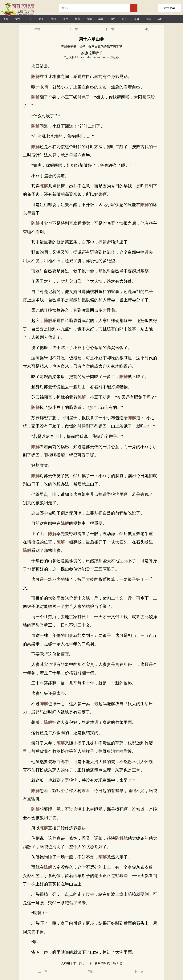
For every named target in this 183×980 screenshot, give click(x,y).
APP (161, 19)
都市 (77, 19)
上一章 (73, 29)
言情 (89, 19)
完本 (149, 19)
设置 (37, 29)
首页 (6, 19)
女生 (18, 19)
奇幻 (42, 19)
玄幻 (30, 19)
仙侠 (65, 19)
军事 (101, 19)
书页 (146, 29)
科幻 (125, 19)
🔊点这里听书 (91, 53)
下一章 (110, 29)
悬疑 (137, 19)
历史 (113, 19)
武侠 (54, 19)
